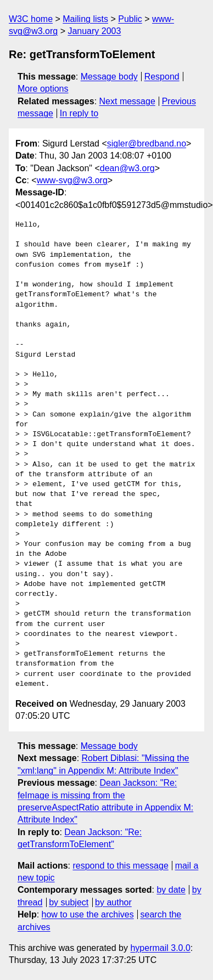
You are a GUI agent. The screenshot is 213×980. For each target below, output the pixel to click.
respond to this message (120, 866)
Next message (127, 101)
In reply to (79, 113)
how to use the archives (88, 914)
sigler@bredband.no (147, 143)
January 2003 (94, 31)
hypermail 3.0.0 (160, 948)
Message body (109, 77)
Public (130, 19)
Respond (162, 77)
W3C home (31, 19)
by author (113, 902)
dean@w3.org (127, 168)
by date (171, 890)
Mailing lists (85, 19)
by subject (69, 902)
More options (43, 89)
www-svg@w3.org (72, 180)
